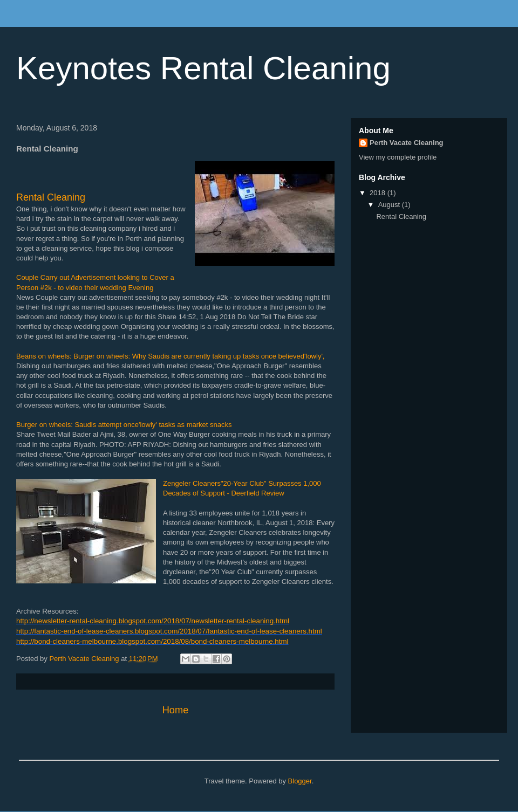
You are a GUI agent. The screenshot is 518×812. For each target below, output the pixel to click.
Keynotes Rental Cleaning (203, 68)
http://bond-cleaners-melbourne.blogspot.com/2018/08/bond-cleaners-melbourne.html (152, 641)
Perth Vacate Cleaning (407, 143)
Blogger (300, 781)
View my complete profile (398, 157)
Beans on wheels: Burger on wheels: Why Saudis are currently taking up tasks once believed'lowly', (171, 356)
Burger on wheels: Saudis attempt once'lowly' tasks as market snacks (124, 425)
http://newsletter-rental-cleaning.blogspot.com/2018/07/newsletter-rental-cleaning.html (153, 621)
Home (176, 710)
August (390, 205)
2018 (379, 193)
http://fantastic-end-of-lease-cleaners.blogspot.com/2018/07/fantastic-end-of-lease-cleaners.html (169, 631)
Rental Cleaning (51, 197)
